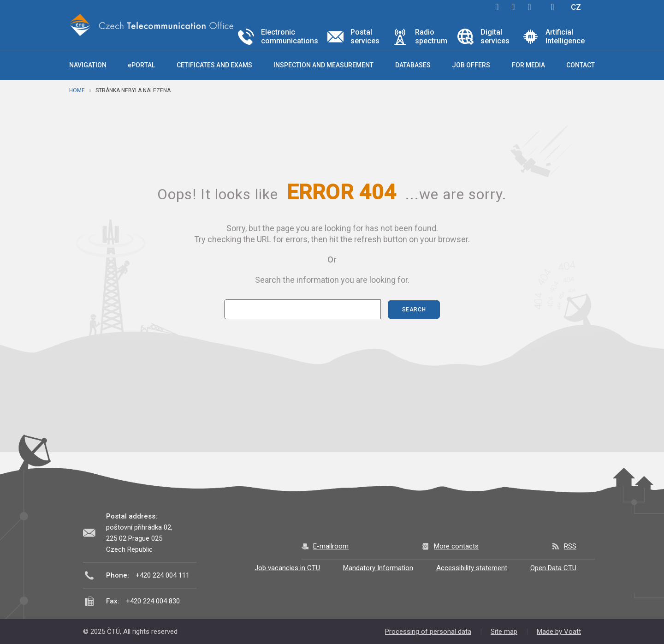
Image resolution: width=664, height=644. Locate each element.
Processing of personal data (428, 632)
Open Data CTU (553, 568)
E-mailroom (331, 546)
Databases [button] (413, 65)
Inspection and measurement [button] (323, 65)
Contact (581, 65)
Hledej (552, 7)
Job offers (471, 65)
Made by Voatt (559, 632)
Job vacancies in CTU (287, 568)
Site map (504, 632)
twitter (513, 7)
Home (77, 90)
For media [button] (528, 65)
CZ (576, 7)
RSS (570, 546)
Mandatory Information (378, 568)
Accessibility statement (472, 568)
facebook (497, 7)
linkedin (529, 7)
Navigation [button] (88, 65)
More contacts (456, 546)
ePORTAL (141, 65)
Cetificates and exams (214, 65)
